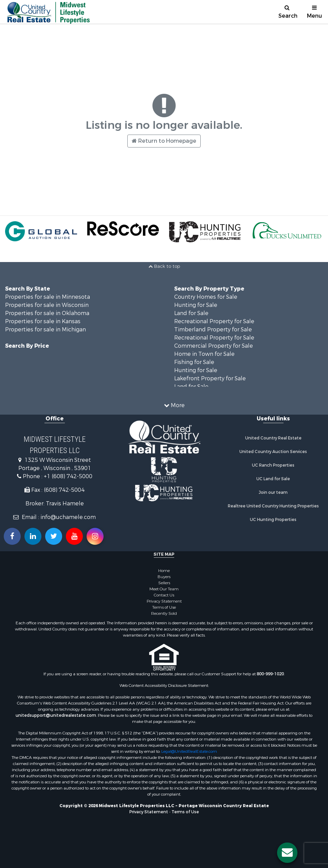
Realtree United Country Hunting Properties (273, 506)
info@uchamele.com (68, 517)
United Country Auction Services (273, 452)
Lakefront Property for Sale (210, 378)
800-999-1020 (270, 674)
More (174, 405)
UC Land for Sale (273, 479)
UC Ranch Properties (273, 465)
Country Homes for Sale (206, 297)
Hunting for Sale (196, 305)
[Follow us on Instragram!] (95, 536)
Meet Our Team (164, 589)
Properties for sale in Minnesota (48, 297)
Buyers (164, 577)
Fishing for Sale (194, 362)
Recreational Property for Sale (214, 321)
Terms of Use (164, 607)
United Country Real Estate (273, 438)
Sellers (164, 583)
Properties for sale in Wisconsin (47, 305)
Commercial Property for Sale (214, 346)
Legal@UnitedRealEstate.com (189, 751)
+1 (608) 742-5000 (68, 476)
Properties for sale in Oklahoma (47, 313)
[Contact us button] (287, 853)
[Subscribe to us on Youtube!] (74, 536)
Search (288, 12)
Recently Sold (164, 613)
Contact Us (164, 595)
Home (164, 571)
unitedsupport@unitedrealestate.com (56, 715)
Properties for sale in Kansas (43, 321)
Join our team (273, 492)
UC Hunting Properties (273, 520)
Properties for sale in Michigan (45, 329)
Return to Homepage (164, 141)
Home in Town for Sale (204, 354)
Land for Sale (191, 313)
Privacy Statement (164, 601)
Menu (314, 12)
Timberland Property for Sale (213, 329)
